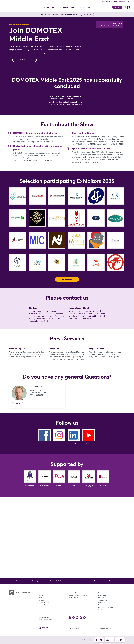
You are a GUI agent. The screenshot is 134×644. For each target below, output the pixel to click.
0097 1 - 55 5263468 (37, 475)
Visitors (115, 2)
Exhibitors (122, 2)
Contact (41, 595)
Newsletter (42, 600)
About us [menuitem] (82, 7)
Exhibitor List (25, 68)
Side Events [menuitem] (64, 7)
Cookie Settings (103, 610)
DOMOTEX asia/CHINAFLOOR (47, 620)
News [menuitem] (73, 7)
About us (41, 593)
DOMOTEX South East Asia (46, 622)
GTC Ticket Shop (103, 600)
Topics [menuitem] (47, 7)
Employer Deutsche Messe (106, 607)
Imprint (100, 593)
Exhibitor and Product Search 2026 (78, 595)
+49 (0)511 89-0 (77, 628)
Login (117, 7)
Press (129, 2)
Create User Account (45, 602)
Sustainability (43, 605)
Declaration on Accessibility (106, 605)
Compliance (102, 602)
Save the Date (88, 15)
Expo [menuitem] (54, 7)
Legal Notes (102, 598)
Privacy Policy (102, 595)
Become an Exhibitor (74, 593)
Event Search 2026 (74, 598)
